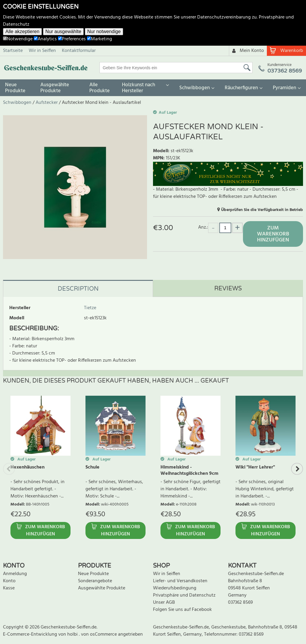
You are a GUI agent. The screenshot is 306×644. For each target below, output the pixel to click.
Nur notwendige (104, 31)
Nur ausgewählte (63, 31)
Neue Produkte (15, 88)
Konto (9, 581)
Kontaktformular (79, 51)
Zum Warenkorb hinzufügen (273, 234)
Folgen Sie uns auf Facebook (182, 610)
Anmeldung (15, 574)
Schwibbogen (195, 88)
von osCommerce (100, 634)
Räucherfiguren (241, 88)
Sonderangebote (95, 581)
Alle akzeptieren (22, 31)
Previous (9, 469)
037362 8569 (240, 603)
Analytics (45, 39)
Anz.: (203, 227)
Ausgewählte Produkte (55, 88)
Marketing (100, 39)
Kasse (9, 588)
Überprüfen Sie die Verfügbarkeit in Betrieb (262, 210)
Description (78, 289)
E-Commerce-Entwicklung (31, 634)
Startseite (13, 51)
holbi (73, 634)
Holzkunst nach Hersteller (139, 88)
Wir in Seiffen (42, 51)
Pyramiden (284, 88)
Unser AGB (164, 603)
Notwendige (18, 39)
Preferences (72, 39)
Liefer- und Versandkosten (180, 581)
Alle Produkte (100, 88)
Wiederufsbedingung (175, 588)
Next (297, 469)
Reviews (228, 289)
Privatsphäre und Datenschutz (184, 595)
